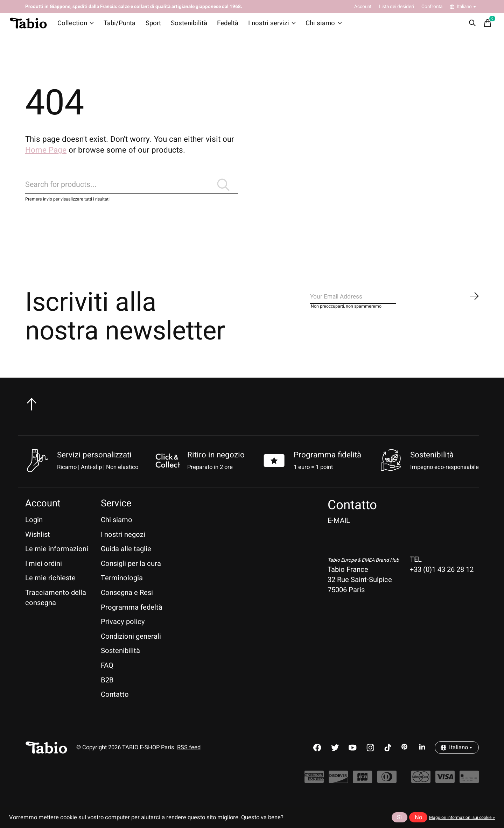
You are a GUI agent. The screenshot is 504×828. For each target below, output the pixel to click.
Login (34, 534)
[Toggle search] (469, 26)
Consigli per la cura (131, 578)
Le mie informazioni (57, 563)
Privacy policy (123, 636)
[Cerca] (132, 194)
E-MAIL (339, 535)
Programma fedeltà (132, 621)
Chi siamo (311, 26)
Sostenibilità (185, 26)
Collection (79, 26)
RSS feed (189, 762)
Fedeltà (221, 26)
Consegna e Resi (127, 607)
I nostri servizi (263, 26)
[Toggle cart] (485, 26)
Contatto (115, 708)
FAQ (107, 679)
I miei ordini (44, 578)
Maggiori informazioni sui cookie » (462, 818)
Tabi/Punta (120, 26)
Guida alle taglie (126, 563)
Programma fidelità (327, 469)
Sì (399, 818)
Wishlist (38, 548)
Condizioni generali (131, 650)
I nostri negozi (123, 548)
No (418, 818)
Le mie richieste (50, 592)
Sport (151, 26)
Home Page (46, 156)
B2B (107, 694)
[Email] (395, 313)
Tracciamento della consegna (56, 612)
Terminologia (122, 592)
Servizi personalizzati (94, 469)
